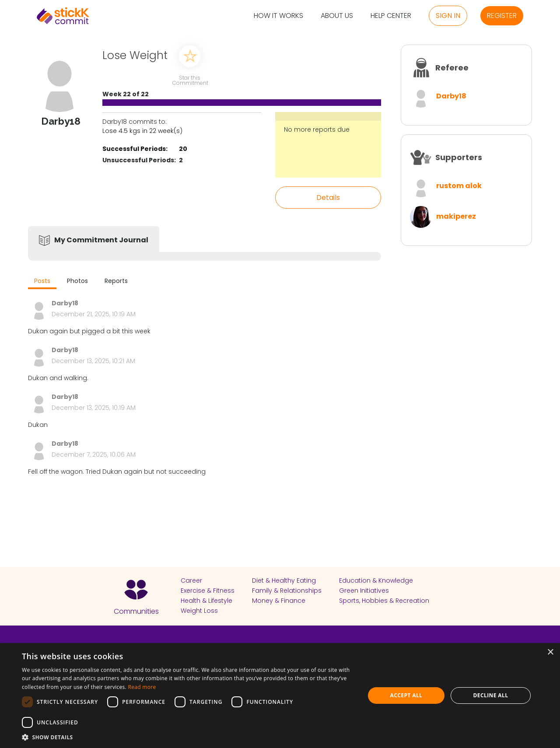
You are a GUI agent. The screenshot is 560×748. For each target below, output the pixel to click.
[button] (188, 737)
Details (328, 197)
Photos (77, 281)
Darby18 (451, 96)
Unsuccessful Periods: (139, 160)
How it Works (278, 16)
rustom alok (459, 186)
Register (502, 16)
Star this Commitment (190, 80)
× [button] (550, 652)
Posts (42, 281)
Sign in (448, 16)
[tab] (42, 282)
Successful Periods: (135, 149)
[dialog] (280, 696)
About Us (337, 16)
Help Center (391, 16)
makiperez (456, 216)
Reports (116, 281)
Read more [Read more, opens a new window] (142, 687)
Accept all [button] (406, 695)
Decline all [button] (491, 695)
